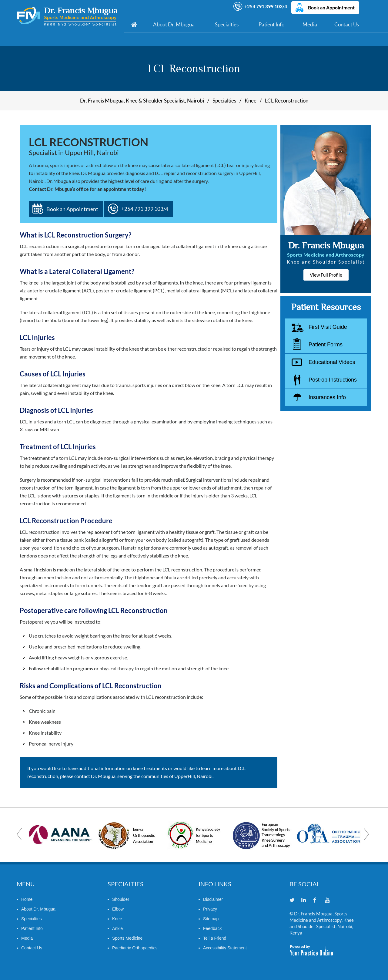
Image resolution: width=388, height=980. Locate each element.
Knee (251, 101)
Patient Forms (326, 345)
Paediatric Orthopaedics (135, 948)
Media (310, 24)
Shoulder (121, 899)
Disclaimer (213, 899)
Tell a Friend (215, 938)
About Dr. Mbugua (174, 24)
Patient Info (271, 24)
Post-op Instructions (333, 380)
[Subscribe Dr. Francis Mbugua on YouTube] (330, 900)
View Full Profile (326, 275)
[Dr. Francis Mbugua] (67, 17)
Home (134, 24)
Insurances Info (327, 397)
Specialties (227, 24)
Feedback (212, 928)
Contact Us (347, 24)
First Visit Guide (328, 327)
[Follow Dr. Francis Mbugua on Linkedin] (307, 900)
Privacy (210, 909)
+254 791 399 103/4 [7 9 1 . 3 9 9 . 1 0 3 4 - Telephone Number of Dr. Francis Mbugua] (266, 6)
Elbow (118, 909)
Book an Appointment (332, 7)
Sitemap (211, 918)
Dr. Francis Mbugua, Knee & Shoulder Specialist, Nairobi (142, 101)
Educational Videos (332, 362)
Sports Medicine (127, 938)
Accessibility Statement (225, 948)
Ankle (117, 928)
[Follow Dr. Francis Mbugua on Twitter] (295, 900)
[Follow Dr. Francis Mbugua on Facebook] (318, 900)
